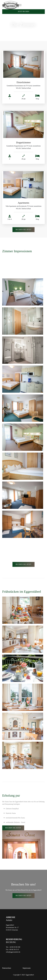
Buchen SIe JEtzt (23, 230)
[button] (5, 845)
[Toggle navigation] (20, 5)
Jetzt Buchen (23, 12)
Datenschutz (7, 968)
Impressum (27, 968)
